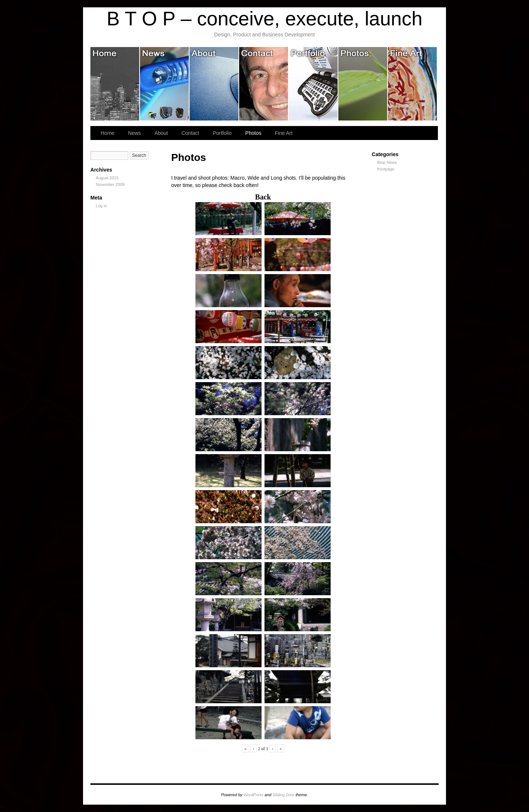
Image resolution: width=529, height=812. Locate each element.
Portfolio (314, 84)
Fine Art (412, 84)
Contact (264, 84)
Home (115, 84)
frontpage (386, 169)
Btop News (387, 162)
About (214, 84)
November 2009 (110, 184)
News (165, 84)
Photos (363, 84)
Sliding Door (284, 795)
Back (263, 197)
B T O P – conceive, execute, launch (264, 19)
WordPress (253, 795)
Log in (101, 206)
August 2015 (107, 178)
